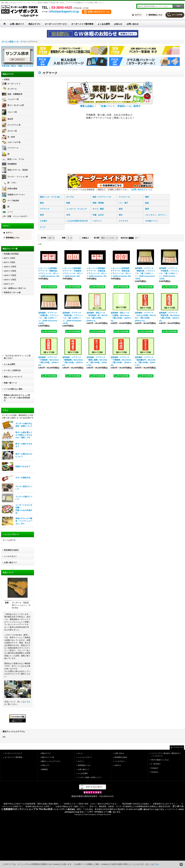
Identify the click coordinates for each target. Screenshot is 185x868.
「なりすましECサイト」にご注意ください (17, 357)
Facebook (155, 772)
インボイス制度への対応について (90, 777)
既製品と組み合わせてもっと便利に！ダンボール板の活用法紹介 (17, 398)
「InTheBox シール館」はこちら (107, 812)
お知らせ (118, 765)
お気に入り (45, 765)
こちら (27, 702)
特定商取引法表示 (11, 550)
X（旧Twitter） (156, 764)
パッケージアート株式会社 (64, 809)
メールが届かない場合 (13, 389)
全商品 (7, 79)
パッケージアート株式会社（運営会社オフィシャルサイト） (166, 755)
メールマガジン (10, 556)
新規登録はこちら (155, 15)
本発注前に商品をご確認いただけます (17, 66)
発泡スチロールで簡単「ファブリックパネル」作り (24, 521)
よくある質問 (9, 364)
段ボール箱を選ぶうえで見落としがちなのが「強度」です (24, 435)
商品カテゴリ (46, 753)
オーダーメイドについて (13, 753)
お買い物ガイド (10, 563)
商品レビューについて (13, 377)
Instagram (155, 768)
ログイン (138, 15)
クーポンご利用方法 (12, 370)
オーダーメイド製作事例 (13, 757)
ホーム (80, 753)
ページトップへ (178, 747)
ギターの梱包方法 (23, 478)
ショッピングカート (85, 757)
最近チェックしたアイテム (51, 761)
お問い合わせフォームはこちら (151, 809)
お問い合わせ (119, 753)
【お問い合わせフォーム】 (142, 190)
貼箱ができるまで (23, 466)
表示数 (44, 238)
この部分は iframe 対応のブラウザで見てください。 (110, 145)
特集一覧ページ (10, 383)
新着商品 (45, 769)
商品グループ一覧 (48, 757)
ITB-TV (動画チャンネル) (160, 760)
